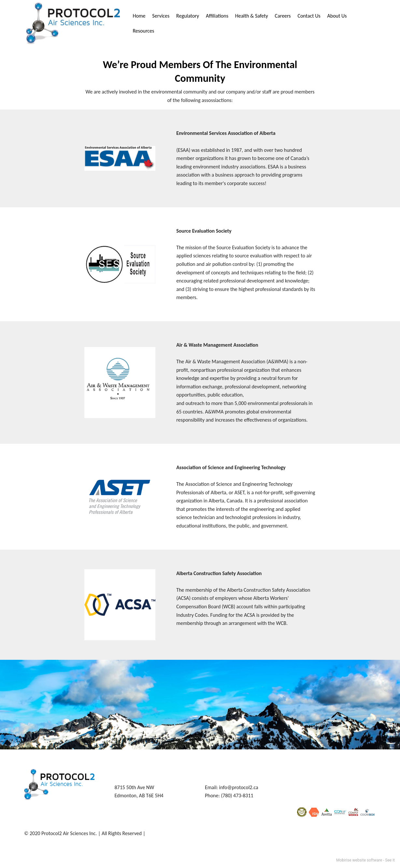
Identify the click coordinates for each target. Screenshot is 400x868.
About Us (337, 16)
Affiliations (217, 16)
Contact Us (309, 16)
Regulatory (188, 16)
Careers (283, 16)
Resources (143, 31)
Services (161, 16)
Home (139, 16)
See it (390, 860)
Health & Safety (252, 16)
